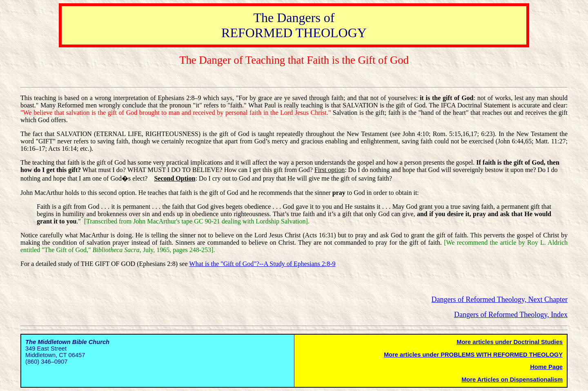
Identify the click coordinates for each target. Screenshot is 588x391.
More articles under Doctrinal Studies (510, 342)
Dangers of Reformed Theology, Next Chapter (500, 299)
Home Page (546, 367)
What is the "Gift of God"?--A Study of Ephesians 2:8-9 (262, 264)
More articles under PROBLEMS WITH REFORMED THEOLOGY (473, 355)
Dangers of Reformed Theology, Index (511, 315)
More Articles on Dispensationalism (512, 380)
